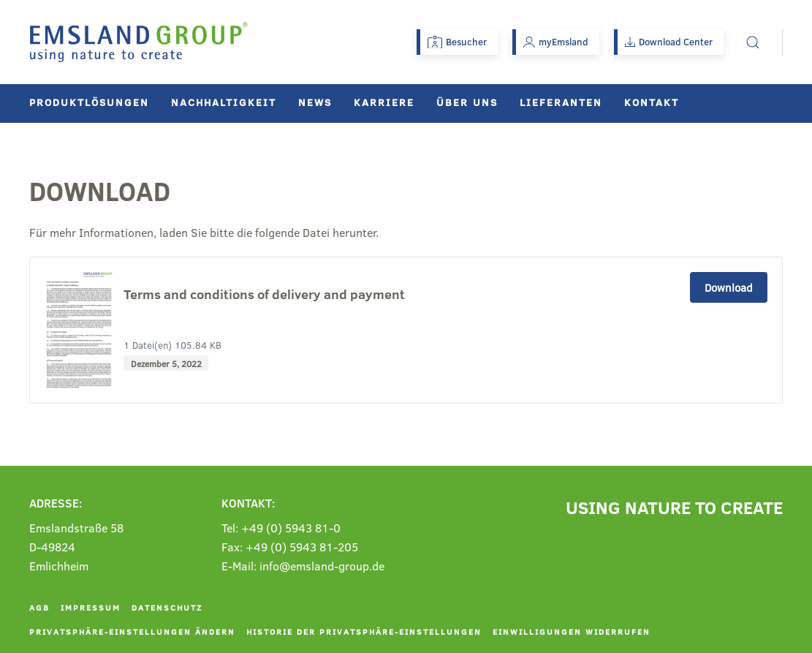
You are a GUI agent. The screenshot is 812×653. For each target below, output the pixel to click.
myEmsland (556, 42)
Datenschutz (167, 607)
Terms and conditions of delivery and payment (264, 295)
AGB (39, 607)
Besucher (457, 42)
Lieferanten (561, 102)
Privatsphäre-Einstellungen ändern (132, 631)
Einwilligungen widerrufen (572, 631)
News (315, 102)
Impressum (91, 607)
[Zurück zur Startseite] (139, 42)
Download (729, 287)
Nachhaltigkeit (224, 102)
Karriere (384, 102)
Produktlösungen (89, 102)
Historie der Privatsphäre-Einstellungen (364, 631)
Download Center (669, 42)
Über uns (467, 102)
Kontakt (652, 102)
